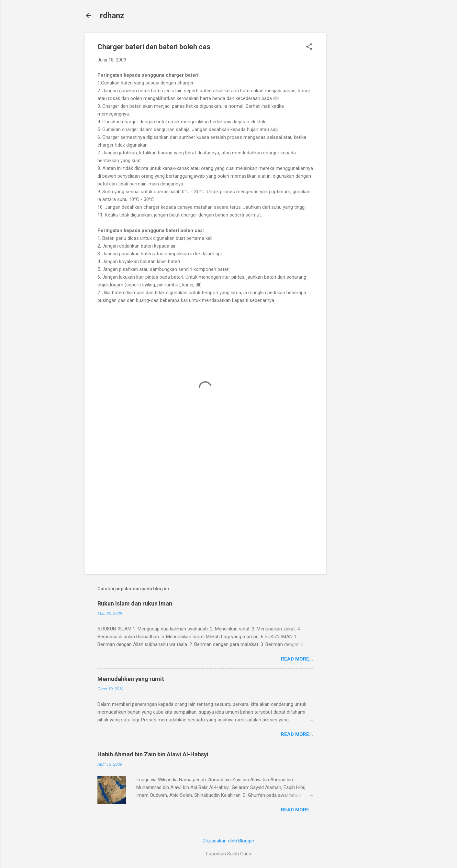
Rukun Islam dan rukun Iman (135, 603)
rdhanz (112, 16)
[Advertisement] (352, 130)
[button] (309, 47)
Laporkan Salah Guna (229, 854)
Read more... (297, 659)
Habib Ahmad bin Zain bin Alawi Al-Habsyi (153, 754)
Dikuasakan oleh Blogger (229, 841)
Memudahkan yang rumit (131, 679)
